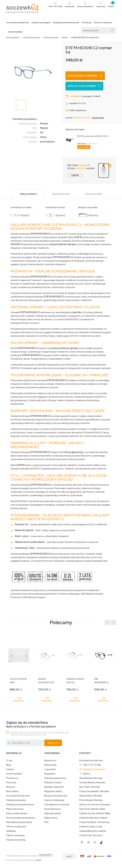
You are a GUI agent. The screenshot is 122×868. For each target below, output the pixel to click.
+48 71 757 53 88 (92, 765)
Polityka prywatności (55, 778)
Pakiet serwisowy (15, 835)
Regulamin (50, 774)
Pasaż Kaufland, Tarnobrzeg (94, 822)
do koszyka (84, 147)
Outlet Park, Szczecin (91, 835)
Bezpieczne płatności (56, 796)
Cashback (76, 96)
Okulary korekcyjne (41, 23)
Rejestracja (50, 765)
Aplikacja (11, 831)
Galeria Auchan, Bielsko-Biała (95, 813)
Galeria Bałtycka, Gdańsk (93, 831)
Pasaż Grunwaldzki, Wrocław (94, 791)
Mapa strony (51, 818)
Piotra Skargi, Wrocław (91, 800)
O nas (9, 760)
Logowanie (50, 769)
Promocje (86, 23)
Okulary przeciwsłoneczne (66, 23)
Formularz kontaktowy (91, 760)
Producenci (12, 778)
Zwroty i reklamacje (54, 800)
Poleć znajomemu (76, 110)
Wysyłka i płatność (54, 787)
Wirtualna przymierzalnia (19, 822)
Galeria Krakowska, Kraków (93, 818)
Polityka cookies (53, 783)
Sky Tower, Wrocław (90, 787)
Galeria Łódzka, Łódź (91, 827)
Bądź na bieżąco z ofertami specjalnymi (31, 724)
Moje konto (50, 760)
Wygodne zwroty (53, 791)
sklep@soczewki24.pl (94, 769)
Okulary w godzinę (16, 840)
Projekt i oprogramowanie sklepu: (24, 860)
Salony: (86, 774)
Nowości (11, 787)
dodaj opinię (98, 118)
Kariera (10, 769)
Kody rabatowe (52, 809)
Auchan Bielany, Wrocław (92, 783)
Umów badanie (15, 32)
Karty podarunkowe (17, 813)
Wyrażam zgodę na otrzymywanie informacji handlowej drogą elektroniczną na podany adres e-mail (39, 734)
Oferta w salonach (103, 23)
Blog (9, 765)
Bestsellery (12, 791)
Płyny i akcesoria (15, 809)
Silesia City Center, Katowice (95, 805)
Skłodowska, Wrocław (91, 796)
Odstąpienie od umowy (57, 805)
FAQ (46, 822)
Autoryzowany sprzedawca (21, 818)
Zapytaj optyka (52, 813)
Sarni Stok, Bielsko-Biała (92, 809)
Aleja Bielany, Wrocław (91, 778)
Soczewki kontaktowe (18, 23)
